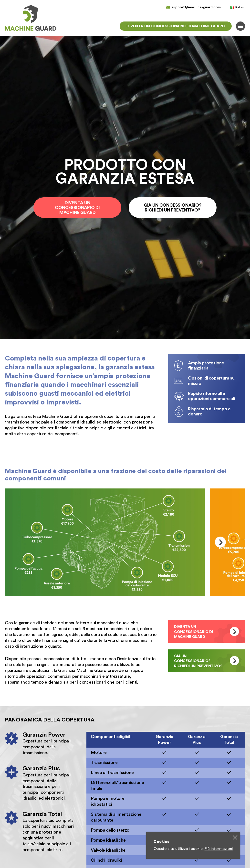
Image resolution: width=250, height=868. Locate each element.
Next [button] (220, 542)
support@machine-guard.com (196, 7)
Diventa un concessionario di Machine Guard (176, 26)
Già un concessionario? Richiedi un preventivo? (173, 208)
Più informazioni (219, 849)
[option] (105, 542)
